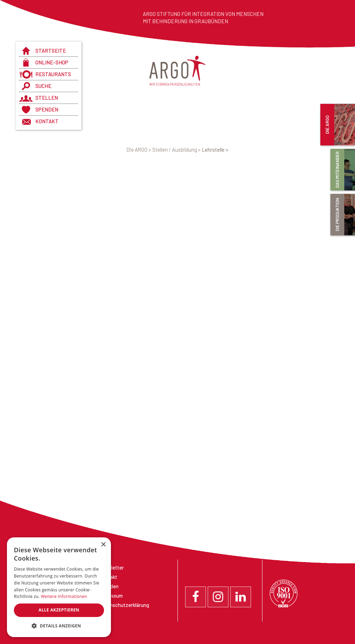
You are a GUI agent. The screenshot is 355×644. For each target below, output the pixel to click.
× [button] (103, 545)
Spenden (47, 109)
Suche (43, 86)
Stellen (47, 98)
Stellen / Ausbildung (177, 150)
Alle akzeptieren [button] (59, 610)
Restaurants (53, 74)
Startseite (51, 51)
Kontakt (47, 121)
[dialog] (59, 587)
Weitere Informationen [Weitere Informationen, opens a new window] (64, 596)
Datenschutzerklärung (124, 605)
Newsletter (111, 567)
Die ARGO (139, 150)
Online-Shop (52, 62)
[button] (59, 626)
